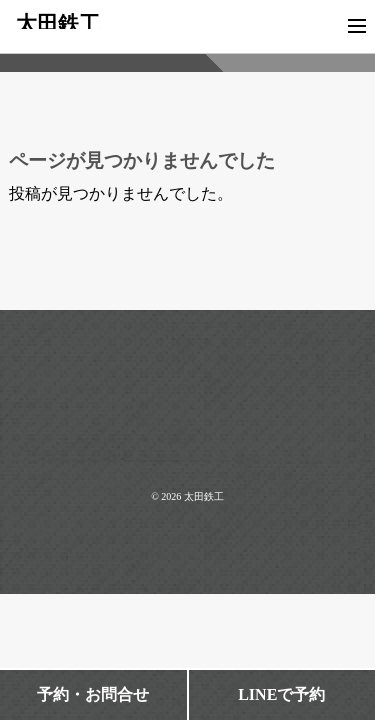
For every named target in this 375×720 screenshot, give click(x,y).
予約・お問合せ (93, 694)
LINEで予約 (281, 694)
